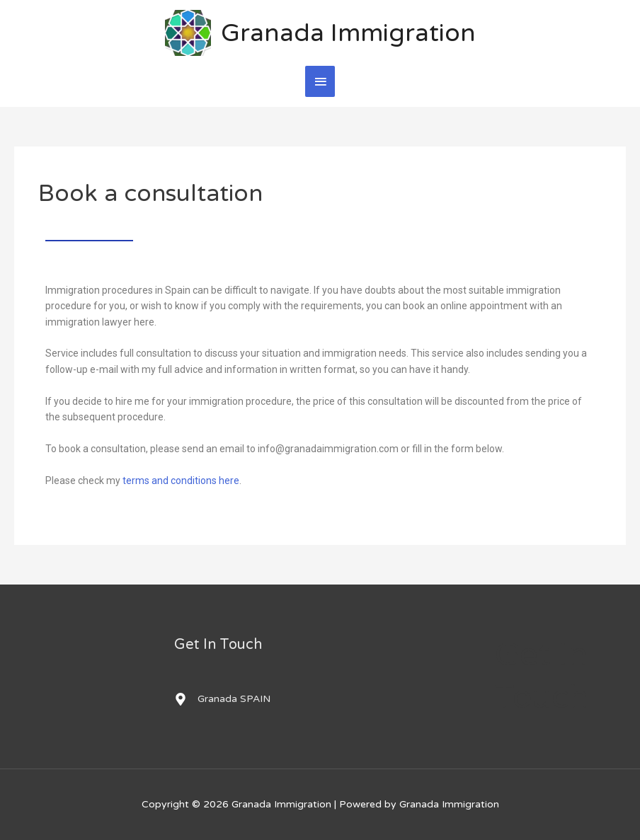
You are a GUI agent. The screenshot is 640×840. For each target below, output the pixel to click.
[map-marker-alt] (222, 699)
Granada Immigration (348, 33)
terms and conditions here (181, 481)
